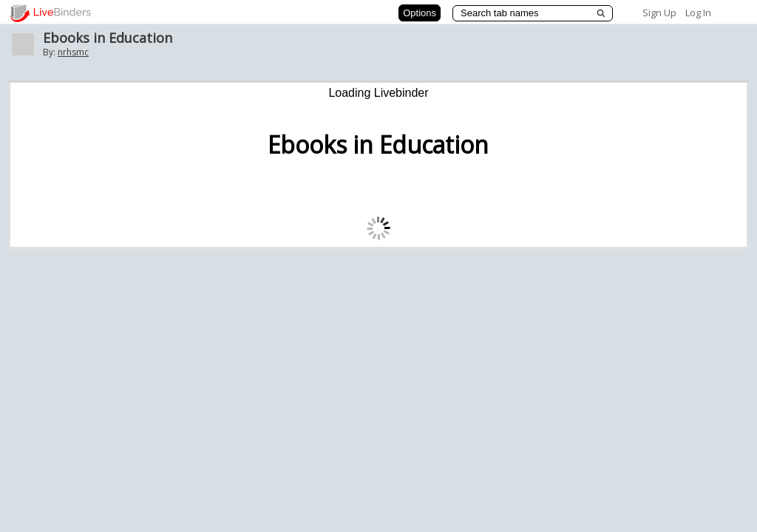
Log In (698, 13)
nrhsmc (73, 52)
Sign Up (659, 13)
